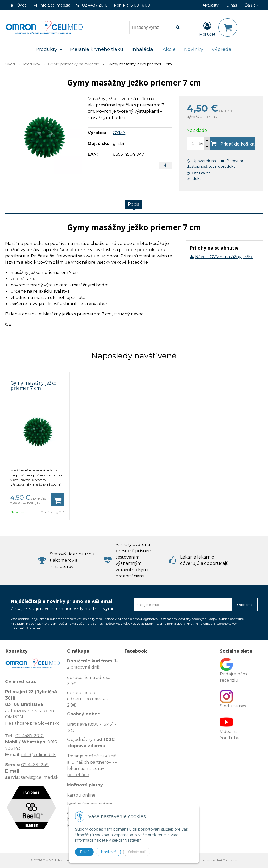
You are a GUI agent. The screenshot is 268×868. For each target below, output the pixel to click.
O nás (232, 5)
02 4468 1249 (35, 765)
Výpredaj (222, 49)
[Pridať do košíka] (233, 144)
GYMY (119, 133)
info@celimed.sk (55, 5)
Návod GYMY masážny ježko (224, 257)
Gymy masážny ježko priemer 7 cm (33, 385)
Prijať (84, 852)
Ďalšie (252, 5)
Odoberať (245, 605)
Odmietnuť (137, 852)
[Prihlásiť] (207, 29)
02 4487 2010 (95, 5)
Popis (133, 204)
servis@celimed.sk (40, 777)
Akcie (169, 49)
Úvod (22, 5)
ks (201, 144)
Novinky (194, 49)
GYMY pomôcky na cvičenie (74, 64)
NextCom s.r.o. (227, 860)
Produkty (32, 64)
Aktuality (211, 5)
